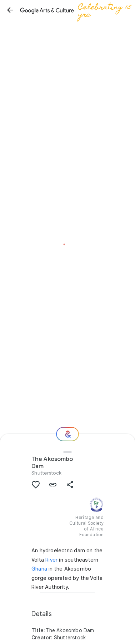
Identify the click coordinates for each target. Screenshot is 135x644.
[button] (10, 10)
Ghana (39, 569)
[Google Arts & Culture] (77, 10)
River (51, 560)
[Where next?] (67, 434)
